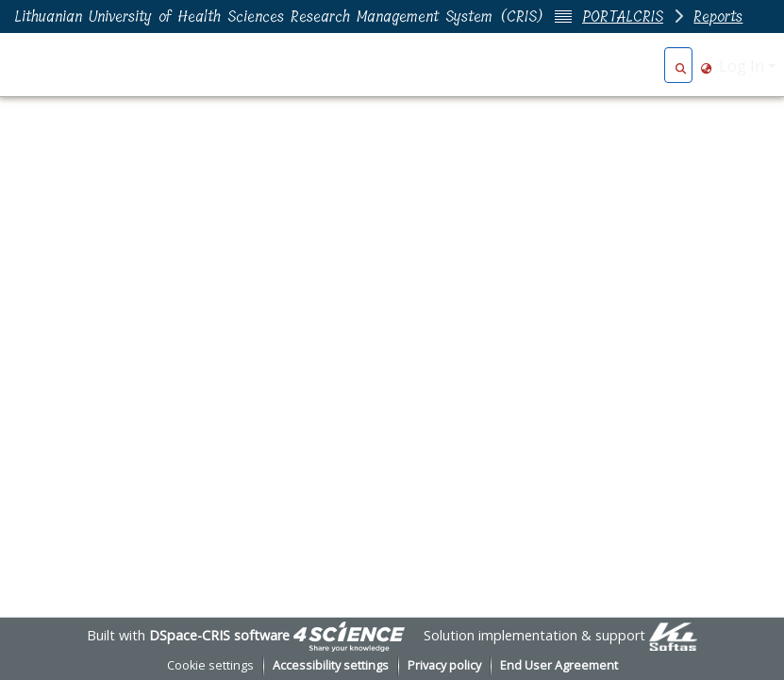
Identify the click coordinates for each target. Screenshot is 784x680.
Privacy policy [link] (444, 665)
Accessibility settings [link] (331, 665)
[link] (349, 635)
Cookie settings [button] (210, 665)
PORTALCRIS (623, 17)
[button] (681, 66)
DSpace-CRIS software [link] (219, 635)
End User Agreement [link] (559, 665)
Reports (718, 17)
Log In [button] (743, 66)
